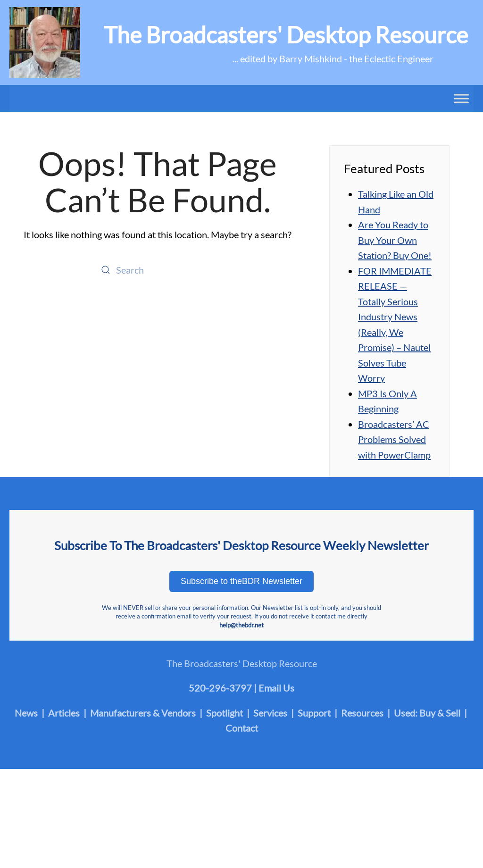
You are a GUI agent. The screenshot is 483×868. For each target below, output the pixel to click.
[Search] (158, 270)
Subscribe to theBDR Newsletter (241, 581)
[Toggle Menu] (461, 98)
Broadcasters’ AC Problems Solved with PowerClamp (394, 439)
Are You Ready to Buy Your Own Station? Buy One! (395, 240)
